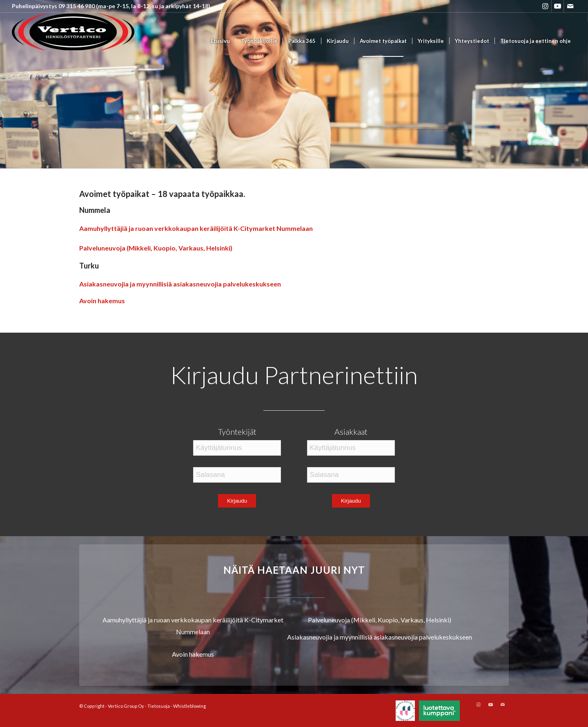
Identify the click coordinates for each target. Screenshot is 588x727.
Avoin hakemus (102, 301)
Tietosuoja (159, 706)
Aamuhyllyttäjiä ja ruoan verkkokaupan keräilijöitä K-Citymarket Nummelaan (196, 228)
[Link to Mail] (570, 6)
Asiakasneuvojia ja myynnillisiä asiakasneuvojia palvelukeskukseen (180, 284)
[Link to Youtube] (558, 6)
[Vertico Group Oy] (73, 41)
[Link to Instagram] (545, 6)
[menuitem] (220, 41)
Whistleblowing (189, 706)
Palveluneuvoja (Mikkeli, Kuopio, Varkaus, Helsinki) (156, 248)
